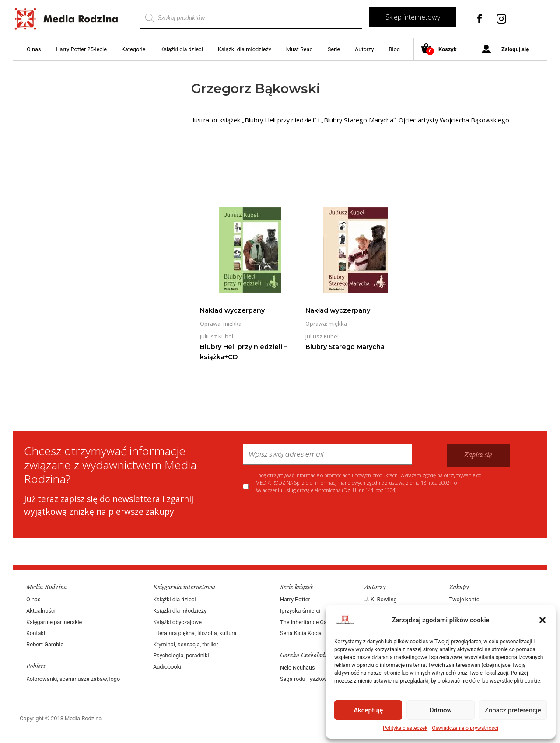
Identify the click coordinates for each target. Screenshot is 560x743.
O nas (34, 49)
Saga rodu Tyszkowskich (311, 679)
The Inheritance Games (309, 622)
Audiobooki (167, 667)
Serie (334, 49)
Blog (394, 49)
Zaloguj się (515, 49)
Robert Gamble (45, 644)
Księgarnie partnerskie (54, 622)
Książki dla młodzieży (245, 49)
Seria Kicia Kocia (301, 633)
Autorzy (364, 49)
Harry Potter (295, 599)
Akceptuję (368, 710)
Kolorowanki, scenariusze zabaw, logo (73, 679)
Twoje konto (464, 599)
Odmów (441, 710)
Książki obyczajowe (177, 622)
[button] (542, 620)
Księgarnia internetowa (184, 587)
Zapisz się (478, 455)
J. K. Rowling (380, 599)
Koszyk (442, 50)
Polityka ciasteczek (405, 728)
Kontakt (36, 633)
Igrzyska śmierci (300, 611)
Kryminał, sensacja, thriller (186, 644)
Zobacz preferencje (513, 710)
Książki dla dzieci (182, 49)
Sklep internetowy (413, 17)
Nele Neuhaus (297, 668)
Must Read (299, 49)
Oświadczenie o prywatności (465, 728)
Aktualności (41, 611)
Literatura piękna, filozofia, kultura (195, 633)
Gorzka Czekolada (304, 655)
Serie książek (297, 587)
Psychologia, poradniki (181, 655)
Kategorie (134, 49)
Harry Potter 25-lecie (81, 49)
